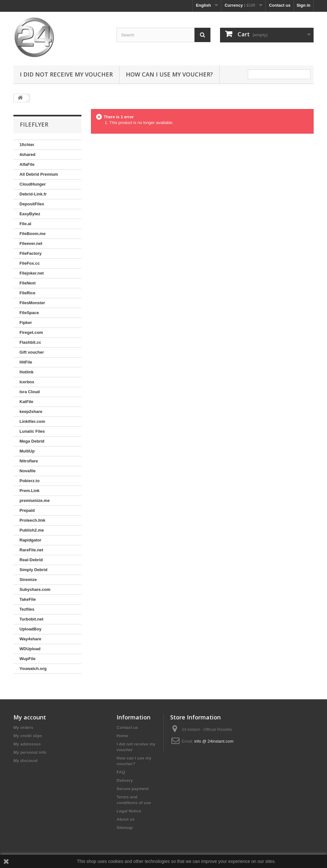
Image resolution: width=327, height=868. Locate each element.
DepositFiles (32, 204)
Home (122, 736)
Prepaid (27, 510)
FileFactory (30, 253)
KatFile (26, 402)
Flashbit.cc (30, 342)
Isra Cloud (30, 392)
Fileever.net (31, 243)
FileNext (28, 283)
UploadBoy (30, 629)
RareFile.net (31, 550)
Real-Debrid (31, 560)
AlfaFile (27, 164)
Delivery (125, 780)
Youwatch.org (33, 669)
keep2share (31, 412)
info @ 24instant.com (214, 741)
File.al (25, 224)
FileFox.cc (30, 263)
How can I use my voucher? (169, 74)
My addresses (27, 744)
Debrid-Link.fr (33, 194)
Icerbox (27, 382)
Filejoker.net (32, 273)
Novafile (28, 471)
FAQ (121, 772)
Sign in (304, 5)
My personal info (30, 752)
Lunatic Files (32, 431)
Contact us (280, 5)
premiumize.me (35, 500)
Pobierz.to (30, 481)
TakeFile (28, 599)
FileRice (27, 293)
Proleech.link (32, 520)
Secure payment (133, 789)
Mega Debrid (32, 441)
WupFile (27, 659)
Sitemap (125, 828)
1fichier (27, 145)
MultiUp (27, 451)
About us (125, 819)
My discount (26, 761)
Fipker (26, 323)
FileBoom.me (33, 234)
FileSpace (29, 313)
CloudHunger (33, 184)
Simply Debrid (33, 570)
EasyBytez (30, 214)
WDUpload (30, 649)
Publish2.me (32, 530)
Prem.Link (30, 491)
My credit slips (28, 736)
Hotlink (27, 372)
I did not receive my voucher (66, 74)
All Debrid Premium (39, 174)
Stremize (28, 580)
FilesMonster (32, 303)
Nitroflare (29, 461)
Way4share (30, 639)
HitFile (26, 362)
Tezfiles (27, 609)
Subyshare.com (35, 589)
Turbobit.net (31, 619)
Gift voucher (32, 352)
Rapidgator (30, 540)
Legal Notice (129, 811)
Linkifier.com (32, 421)
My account (30, 717)
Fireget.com (31, 332)
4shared (27, 154)
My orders (23, 728)
